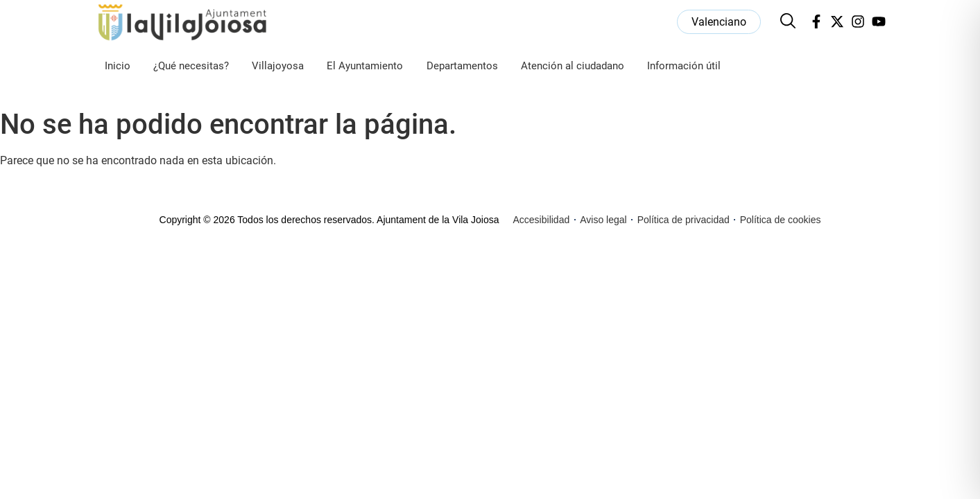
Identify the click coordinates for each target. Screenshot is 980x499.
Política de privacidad (684, 220)
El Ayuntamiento (365, 66)
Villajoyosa (278, 66)
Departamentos (462, 66)
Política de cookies (781, 220)
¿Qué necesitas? (191, 66)
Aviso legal (603, 220)
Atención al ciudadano (573, 66)
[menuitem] (719, 22)
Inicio (118, 66)
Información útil (684, 66)
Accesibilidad (542, 220)
